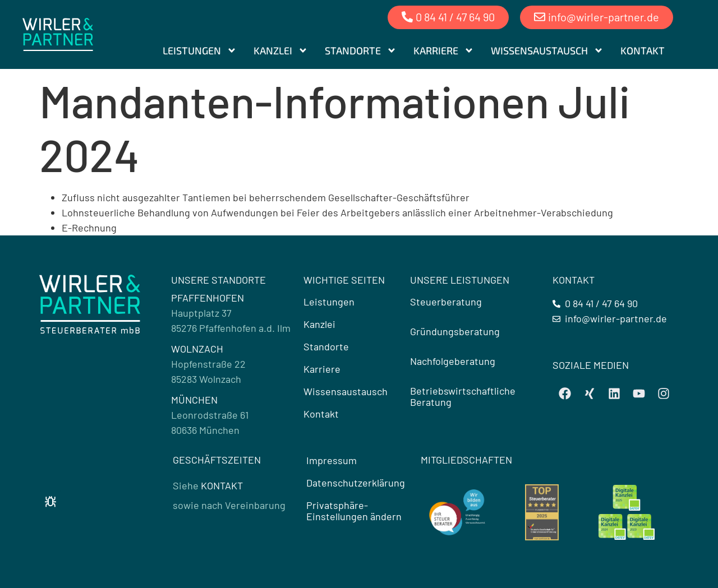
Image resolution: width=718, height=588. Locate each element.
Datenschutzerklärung (356, 483)
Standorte (361, 50)
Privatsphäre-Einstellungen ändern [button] (354, 511)
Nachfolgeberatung (453, 361)
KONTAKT (222, 485)
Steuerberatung (446, 302)
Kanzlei (281, 50)
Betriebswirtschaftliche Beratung (463, 396)
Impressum (332, 460)
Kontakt (643, 50)
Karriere (444, 50)
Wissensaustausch (547, 50)
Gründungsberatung (455, 331)
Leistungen (200, 50)
